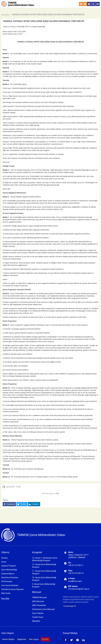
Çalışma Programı (9, 566)
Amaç (4, 562)
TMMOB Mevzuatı (39, 597)
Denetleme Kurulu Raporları (12, 589)
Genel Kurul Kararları (10, 578)
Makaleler (36, 621)
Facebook (9, 504)
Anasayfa (5, 15)
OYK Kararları (7, 581)
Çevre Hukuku (38, 613)
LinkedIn (34, 504)
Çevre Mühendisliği (9, 570)
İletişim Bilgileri (8, 639)
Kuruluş (4, 558)
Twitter (22, 504)
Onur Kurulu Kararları (10, 585)
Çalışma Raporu (8, 574)
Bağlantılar (22, 639)
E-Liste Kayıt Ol (70, 606)
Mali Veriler (6, 593)
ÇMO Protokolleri (39, 605)
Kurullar (5, 599)
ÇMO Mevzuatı (38, 601)
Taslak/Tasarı (38, 617)
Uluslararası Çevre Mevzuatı (43, 609)
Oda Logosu (34, 639)
